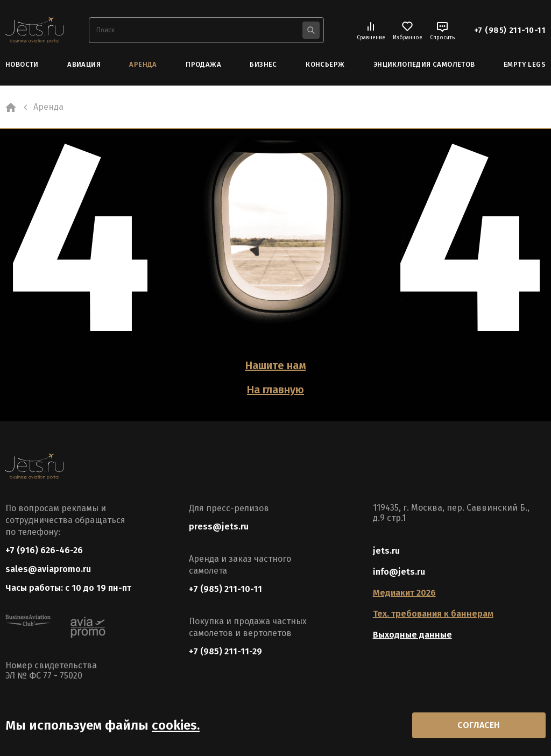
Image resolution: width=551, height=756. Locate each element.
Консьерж (325, 64)
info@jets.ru (399, 572)
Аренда (143, 64)
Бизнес (263, 64)
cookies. (176, 725)
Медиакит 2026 (404, 593)
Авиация (84, 64)
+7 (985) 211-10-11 (510, 30)
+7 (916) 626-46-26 (44, 550)
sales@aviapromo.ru (48, 569)
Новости (22, 64)
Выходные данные (412, 635)
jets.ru (386, 551)
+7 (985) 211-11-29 (225, 651)
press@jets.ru (219, 527)
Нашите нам (276, 365)
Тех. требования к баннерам (433, 614)
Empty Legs (525, 64)
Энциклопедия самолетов (424, 64)
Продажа (203, 64)
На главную (275, 390)
